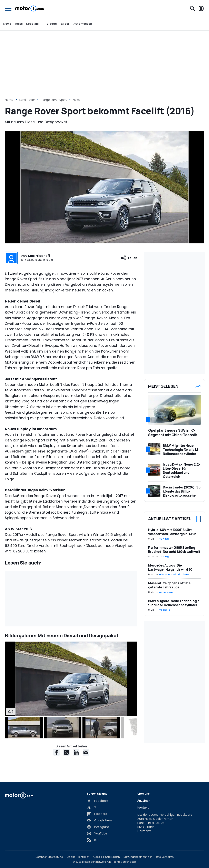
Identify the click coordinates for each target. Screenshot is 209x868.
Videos (52, 24)
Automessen (83, 24)
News (7, 24)
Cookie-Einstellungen (107, 857)
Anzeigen (144, 800)
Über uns (143, 794)
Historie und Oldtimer (174, 574)
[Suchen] (192, 8)
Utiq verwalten (165, 857)
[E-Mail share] (86, 752)
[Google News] (100, 820)
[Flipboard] (97, 814)
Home (9, 100)
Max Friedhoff (39, 256)
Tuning (164, 539)
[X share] (66, 752)
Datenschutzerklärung (49, 857)
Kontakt (143, 807)
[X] (92, 807)
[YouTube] (97, 833)
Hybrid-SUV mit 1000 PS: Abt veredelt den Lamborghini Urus (172, 532)
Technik (165, 610)
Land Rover (27, 100)
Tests (18, 24)
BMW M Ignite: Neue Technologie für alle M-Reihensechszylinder (174, 603)
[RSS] (93, 840)
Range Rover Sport (54, 100)
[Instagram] (98, 827)
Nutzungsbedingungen (138, 857)
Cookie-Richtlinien (78, 857)
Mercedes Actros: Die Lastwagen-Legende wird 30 (170, 567)
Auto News (166, 592)
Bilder (65, 24)
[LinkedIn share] (76, 752)
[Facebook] (98, 801)
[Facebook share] (57, 752)
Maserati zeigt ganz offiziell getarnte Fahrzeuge (170, 585)
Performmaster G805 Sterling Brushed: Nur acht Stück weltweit (174, 550)
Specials (32, 24)
